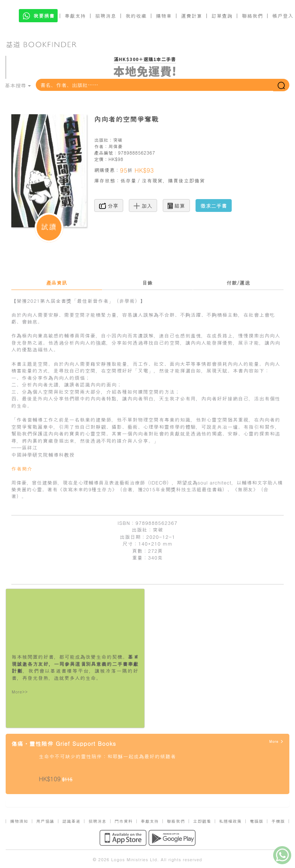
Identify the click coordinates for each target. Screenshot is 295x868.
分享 (109, 205)
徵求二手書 (214, 205)
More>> (20, 692)
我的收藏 (136, 16)
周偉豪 (116, 146)
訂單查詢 (222, 16)
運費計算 (192, 16)
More (276, 741)
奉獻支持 (75, 16)
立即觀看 (202, 821)
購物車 (164, 16)
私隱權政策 (231, 821)
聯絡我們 (252, 16)
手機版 (278, 821)
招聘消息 (106, 16)
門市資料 (124, 821)
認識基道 (71, 821)
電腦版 (257, 821)
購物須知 (19, 821)
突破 (118, 140)
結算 (176, 205)
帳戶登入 (283, 16)
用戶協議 (45, 821)
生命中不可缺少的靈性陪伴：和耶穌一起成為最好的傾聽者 (107, 756)
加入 (143, 205)
